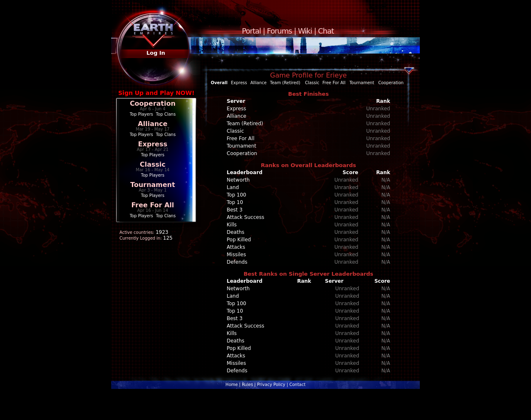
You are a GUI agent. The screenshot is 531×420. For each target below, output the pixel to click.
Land (233, 187)
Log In (156, 53)
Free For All (152, 205)
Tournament (153, 185)
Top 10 (235, 202)
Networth (238, 180)
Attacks (236, 247)
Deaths (236, 232)
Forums (279, 31)
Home (232, 385)
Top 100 (237, 195)
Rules (247, 385)
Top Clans (166, 114)
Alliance (152, 124)
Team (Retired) (285, 83)
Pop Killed (239, 240)
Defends (237, 262)
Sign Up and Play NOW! (156, 93)
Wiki (305, 31)
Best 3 (235, 210)
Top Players (141, 114)
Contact (297, 385)
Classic (153, 164)
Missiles (237, 255)
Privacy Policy (271, 385)
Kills (232, 225)
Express (153, 144)
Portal (251, 31)
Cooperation (153, 103)
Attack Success (246, 217)
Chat (326, 31)
